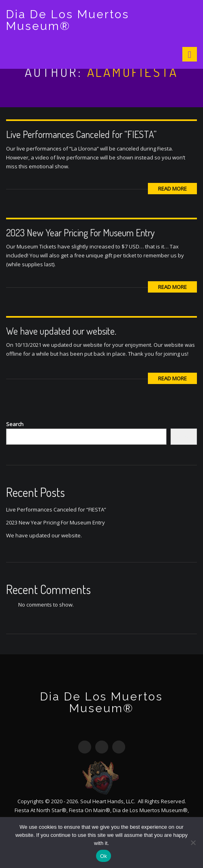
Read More (172, 189)
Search (15, 424)
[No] (193, 843)
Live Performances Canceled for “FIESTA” (81, 134)
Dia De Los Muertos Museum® (68, 20)
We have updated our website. (61, 331)
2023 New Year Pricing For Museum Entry (80, 232)
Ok (104, 856)
